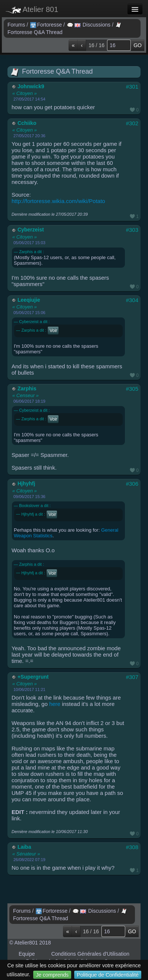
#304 (132, 300)
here (55, 704)
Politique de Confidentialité (108, 975)
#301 (132, 87)
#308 (132, 847)
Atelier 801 (32, 9)
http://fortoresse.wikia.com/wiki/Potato (58, 201)
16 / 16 (96, 45)
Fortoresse (47, 25)
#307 (132, 677)
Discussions (89, 25)
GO (138, 45)
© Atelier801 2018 (30, 943)
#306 (132, 484)
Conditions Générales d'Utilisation (90, 954)
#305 (132, 389)
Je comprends (52, 975)
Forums (17, 25)
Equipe (27, 954)
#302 (132, 123)
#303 (132, 230)
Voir (53, 331)
